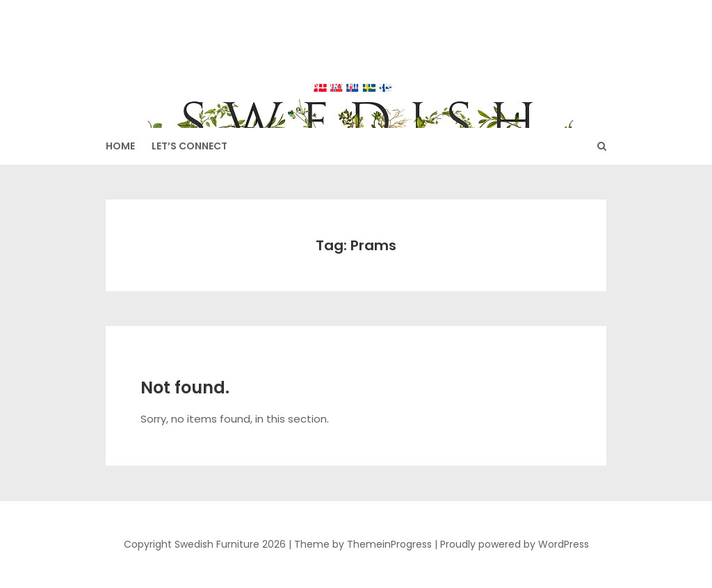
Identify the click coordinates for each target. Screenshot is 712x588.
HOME (120, 146)
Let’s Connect (189, 146)
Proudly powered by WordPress (515, 544)
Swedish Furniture (356, 56)
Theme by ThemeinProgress (363, 544)
